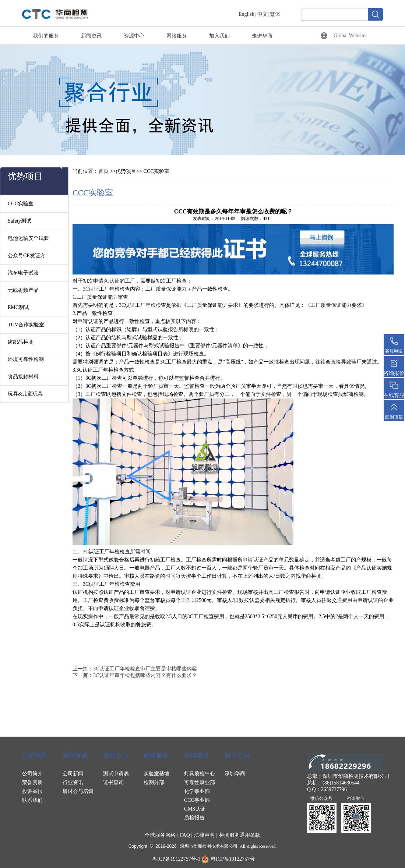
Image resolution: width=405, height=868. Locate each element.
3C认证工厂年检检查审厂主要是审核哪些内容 (145, 669)
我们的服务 (46, 36)
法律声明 (204, 835)
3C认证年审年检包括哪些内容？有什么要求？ (145, 675)
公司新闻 (73, 774)
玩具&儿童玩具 (25, 394)
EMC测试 (18, 307)
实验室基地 (156, 774)
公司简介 (32, 774)
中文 (263, 14)
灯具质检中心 (200, 774)
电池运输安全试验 (28, 238)
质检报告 (194, 818)
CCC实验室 (21, 204)
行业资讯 (73, 782)
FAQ (185, 835)
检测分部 (154, 782)
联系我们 (32, 800)
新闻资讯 (91, 36)
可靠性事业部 (200, 782)
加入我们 (219, 36)
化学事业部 (197, 791)
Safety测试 (20, 221)
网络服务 (177, 36)
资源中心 (134, 36)
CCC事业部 (197, 800)
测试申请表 (116, 774)
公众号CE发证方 (27, 256)
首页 (103, 171)
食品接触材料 (23, 377)
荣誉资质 (32, 782)
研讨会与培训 (78, 791)
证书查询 (113, 782)
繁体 (275, 14)
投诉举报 (32, 791)
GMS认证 (195, 809)
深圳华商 (235, 774)
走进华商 (262, 36)
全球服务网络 (160, 835)
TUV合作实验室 (26, 325)
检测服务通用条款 (240, 835)
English (246, 14)
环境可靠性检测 (26, 359)
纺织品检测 (21, 342)
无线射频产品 (23, 290)
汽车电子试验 (23, 273)
